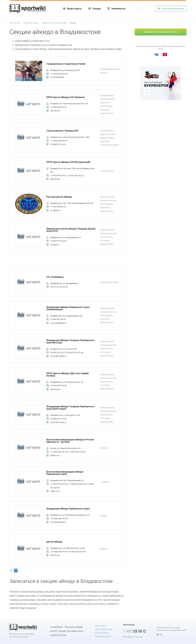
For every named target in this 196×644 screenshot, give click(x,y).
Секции (97, 9)
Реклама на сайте (103, 636)
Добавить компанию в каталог (161, 32)
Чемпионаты (118, 9)
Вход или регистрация (173, 9)
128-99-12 (134, 631)
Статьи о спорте (102, 633)
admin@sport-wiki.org (132, 637)
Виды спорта (74, 9)
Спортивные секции (104, 629)
